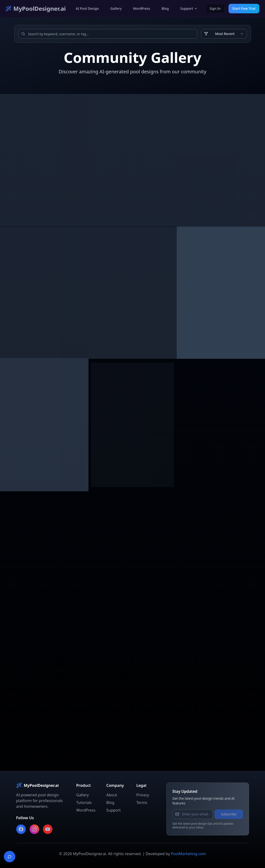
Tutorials (84, 803)
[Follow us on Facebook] (21, 829)
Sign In (215, 8)
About (112, 795)
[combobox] (224, 34)
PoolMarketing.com (188, 854)
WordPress (142, 8)
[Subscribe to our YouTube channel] (48, 829)
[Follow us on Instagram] (34, 829)
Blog (165, 8)
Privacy (143, 795)
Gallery (116, 8)
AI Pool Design (87, 8)
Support (189, 8)
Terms (142, 803)
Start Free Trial (244, 8)
